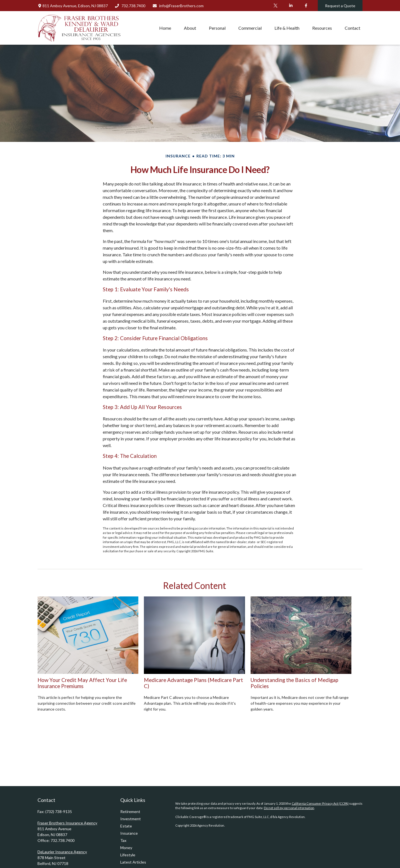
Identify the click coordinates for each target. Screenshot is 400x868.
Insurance (129, 833)
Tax (123, 840)
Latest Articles (133, 862)
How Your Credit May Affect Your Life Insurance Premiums (82, 683)
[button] (165, 28)
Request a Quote (340, 6)
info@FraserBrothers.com (178, 6)
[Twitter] (275, 6)
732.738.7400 (130, 6)
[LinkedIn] (291, 6)
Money (126, 848)
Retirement (130, 811)
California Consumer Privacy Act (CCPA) (320, 803)
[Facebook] (306, 6)
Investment (131, 819)
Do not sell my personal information (289, 808)
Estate (126, 826)
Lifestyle (128, 855)
